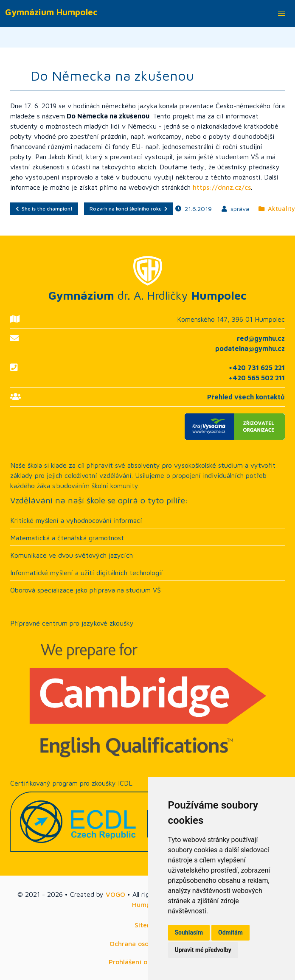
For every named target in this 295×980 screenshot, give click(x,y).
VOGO (115, 894)
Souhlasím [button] (189, 932)
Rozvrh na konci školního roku (129, 209)
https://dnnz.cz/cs (222, 187)
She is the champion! (44, 209)
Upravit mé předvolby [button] (203, 950)
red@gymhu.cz (261, 338)
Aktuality (277, 209)
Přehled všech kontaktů (246, 397)
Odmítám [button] (230, 932)
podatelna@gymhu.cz (250, 348)
